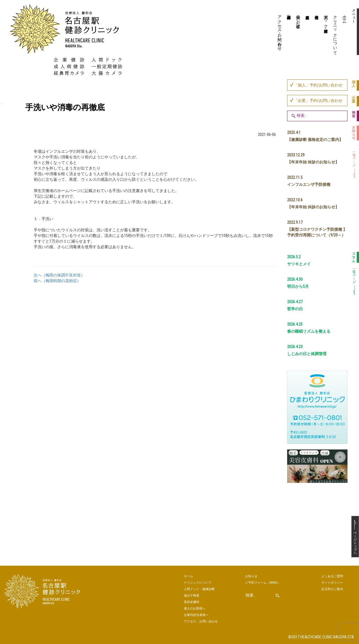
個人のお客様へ (298, 19)
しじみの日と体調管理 (307, 354)
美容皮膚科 (307, 32)
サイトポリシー (332, 583)
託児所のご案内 (332, 589)
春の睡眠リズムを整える (309, 331)
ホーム (345, 17)
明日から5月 (298, 286)
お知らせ (251, 576)
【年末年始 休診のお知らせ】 (313, 162)
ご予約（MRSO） (263, 583)
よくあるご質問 (332, 576)
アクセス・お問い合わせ (280, 31)
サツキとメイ (299, 264)
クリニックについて (335, 33)
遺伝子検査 (316, 32)
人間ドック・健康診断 (326, 19)
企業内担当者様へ (289, 15)
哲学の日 (295, 309)
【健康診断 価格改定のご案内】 (315, 140)
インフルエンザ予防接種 (309, 184)
